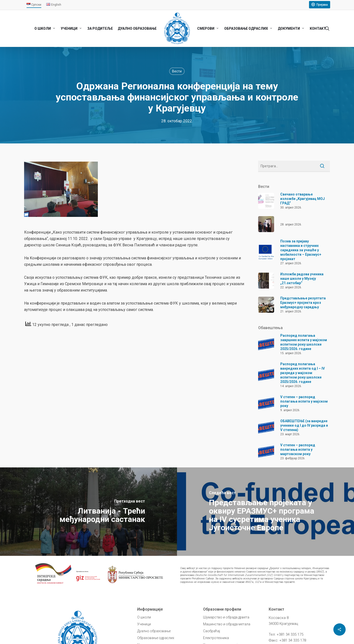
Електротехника (216, 638)
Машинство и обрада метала (227, 624)
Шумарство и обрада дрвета (226, 617)
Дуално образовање (154, 631)
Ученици (144, 624)
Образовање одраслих (156, 638)
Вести (177, 71)
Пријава (322, 5)
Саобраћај (212, 631)
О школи (144, 617)
